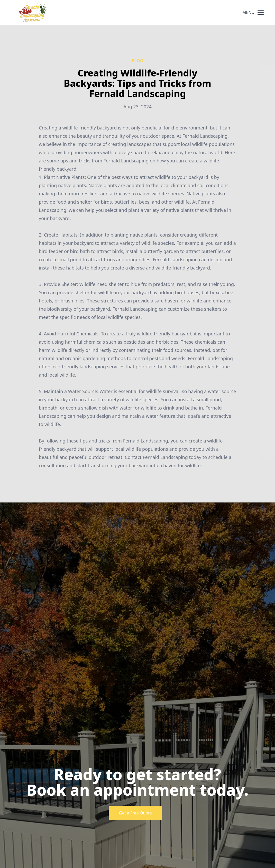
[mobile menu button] (261, 12)
